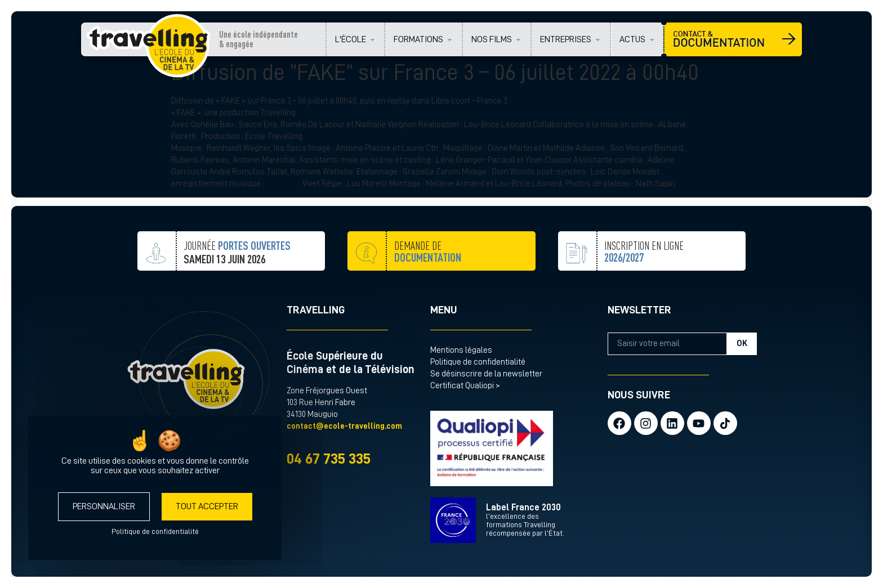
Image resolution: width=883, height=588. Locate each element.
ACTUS (632, 39)
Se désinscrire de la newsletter (486, 374)
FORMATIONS (418, 39)
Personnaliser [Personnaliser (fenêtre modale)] (104, 506)
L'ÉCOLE (351, 39)
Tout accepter (207, 506)
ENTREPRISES (566, 39)
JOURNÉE (237, 267)
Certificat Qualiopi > (465, 386)
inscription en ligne (644, 279)
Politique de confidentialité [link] (155, 531)
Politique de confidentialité (478, 362)
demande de (428, 279)
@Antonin (283, 184)
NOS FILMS (492, 39)
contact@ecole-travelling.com (344, 426)
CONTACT (733, 39)
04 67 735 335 (329, 459)
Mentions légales (461, 350)
